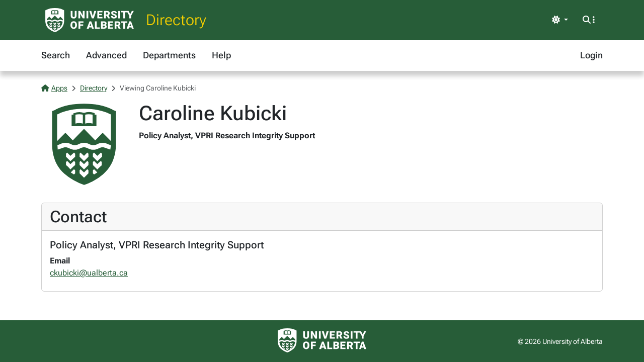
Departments (169, 55)
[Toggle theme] (560, 20)
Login (591, 55)
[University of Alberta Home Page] (90, 20)
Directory (176, 20)
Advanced (106, 55)
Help (221, 55)
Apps (54, 88)
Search (56, 55)
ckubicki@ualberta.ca (89, 273)
